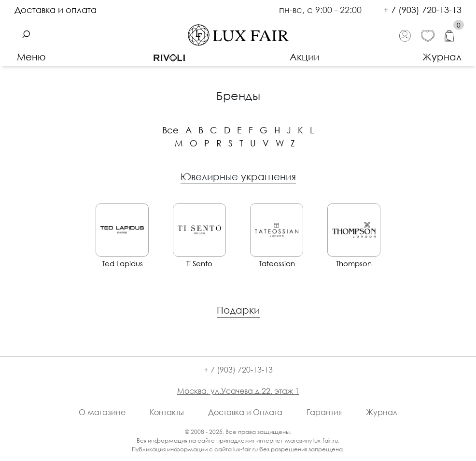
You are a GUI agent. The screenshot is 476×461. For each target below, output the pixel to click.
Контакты (167, 412)
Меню (31, 57)
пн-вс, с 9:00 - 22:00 (322, 10)
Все (170, 130)
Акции (305, 57)
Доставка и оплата (56, 10)
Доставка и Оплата (245, 412)
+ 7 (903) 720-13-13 (422, 10)
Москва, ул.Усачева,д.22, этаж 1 (238, 391)
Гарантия (324, 412)
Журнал (442, 57)
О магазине (102, 412)
